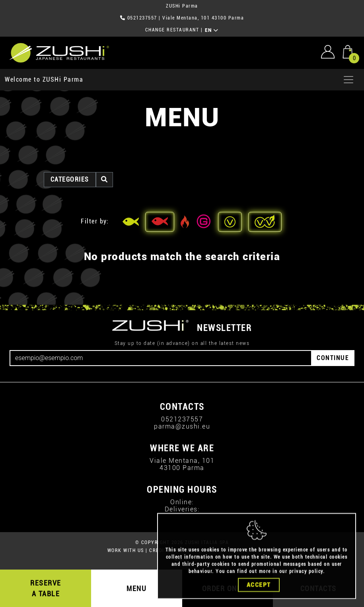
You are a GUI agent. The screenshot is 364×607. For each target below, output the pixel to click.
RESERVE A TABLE (46, 588)
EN (212, 30)
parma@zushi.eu (182, 426)
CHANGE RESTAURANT (172, 30)
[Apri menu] (348, 80)
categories (70, 179)
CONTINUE (333, 358)
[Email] (161, 358)
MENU (136, 588)
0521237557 (142, 18)
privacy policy (306, 575)
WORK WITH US (126, 550)
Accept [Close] (259, 589)
